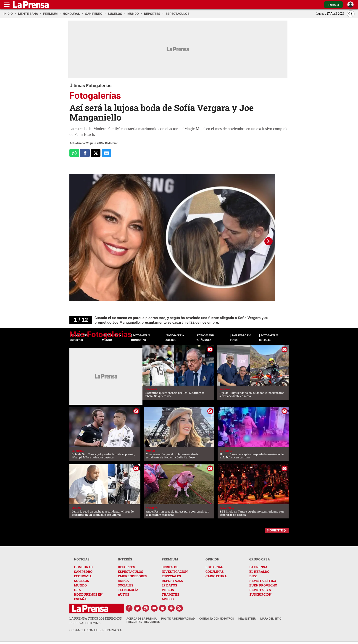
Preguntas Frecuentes (143, 622)
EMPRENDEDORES (133, 576)
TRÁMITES (170, 594)
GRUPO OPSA (260, 559)
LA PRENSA (258, 567)
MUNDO (80, 585)
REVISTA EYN (260, 590)
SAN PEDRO (83, 572)
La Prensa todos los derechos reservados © (96, 621)
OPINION (212, 559)
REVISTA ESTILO (263, 581)
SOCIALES (126, 585)
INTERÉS (125, 559)
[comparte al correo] (106, 153)
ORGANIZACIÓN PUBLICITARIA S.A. (96, 630)
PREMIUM (170, 559)
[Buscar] (351, 14)
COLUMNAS (215, 572)
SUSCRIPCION (260, 594)
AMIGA (123, 581)
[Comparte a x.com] (96, 153)
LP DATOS (169, 585)
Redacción (112, 143)
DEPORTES (126, 567)
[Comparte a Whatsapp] (74, 153)
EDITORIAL (214, 567)
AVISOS (168, 599)
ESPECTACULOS (130, 572)
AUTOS (124, 594)
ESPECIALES (171, 576)
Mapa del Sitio (271, 619)
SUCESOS (82, 581)
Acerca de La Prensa (142, 619)
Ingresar (333, 5)
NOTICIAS (82, 559)
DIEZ (253, 576)
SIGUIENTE (275, 530)
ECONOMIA (83, 576)
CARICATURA (216, 576)
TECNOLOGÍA (128, 590)
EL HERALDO (259, 572)
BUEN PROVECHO (263, 585)
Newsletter (247, 619)
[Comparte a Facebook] (85, 153)
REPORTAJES (172, 581)
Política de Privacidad (178, 619)
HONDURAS (83, 567)
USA (77, 590)
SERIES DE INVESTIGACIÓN (175, 569)
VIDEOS (168, 590)
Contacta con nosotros (217, 619)
